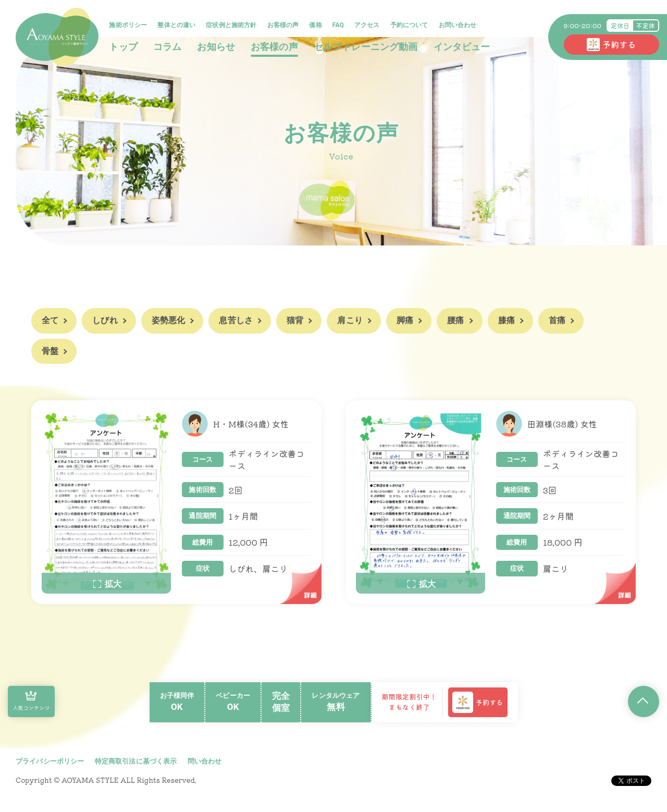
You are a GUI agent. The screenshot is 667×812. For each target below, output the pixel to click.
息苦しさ (236, 320)
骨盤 (50, 351)
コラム (167, 47)
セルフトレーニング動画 (366, 47)
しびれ (105, 320)
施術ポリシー (128, 25)
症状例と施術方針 (232, 25)
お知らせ (217, 47)
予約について (409, 25)
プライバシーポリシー (50, 761)
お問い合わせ (458, 25)
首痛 (557, 320)
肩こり (350, 320)
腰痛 (455, 320)
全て (50, 320)
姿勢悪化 (169, 320)
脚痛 (405, 320)
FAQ (338, 25)
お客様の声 (283, 25)
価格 (316, 25)
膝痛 (507, 320)
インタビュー (462, 47)
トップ (123, 47)
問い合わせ (205, 761)
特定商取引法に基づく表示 (136, 761)
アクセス (368, 25)
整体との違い (177, 25)
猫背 (295, 320)
